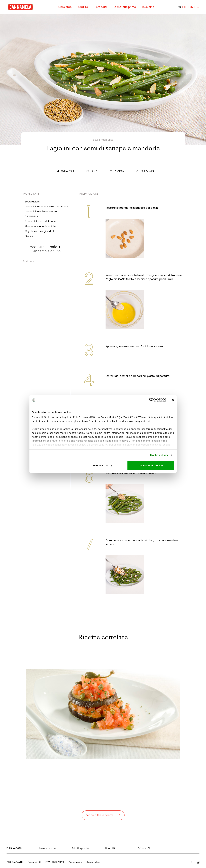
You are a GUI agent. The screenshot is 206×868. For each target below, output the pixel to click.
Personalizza (103, 465)
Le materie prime (125, 7)
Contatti (110, 848)
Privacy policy (75, 862)
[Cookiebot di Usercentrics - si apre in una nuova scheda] (152, 400)
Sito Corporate (81, 848)
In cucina (148, 7)
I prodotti (101, 7)
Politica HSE (144, 848)
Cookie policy (93, 862)
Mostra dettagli (159, 455)
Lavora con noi (48, 848)
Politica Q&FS (14, 848)
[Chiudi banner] (173, 400)
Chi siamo (65, 7)
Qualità (83, 7)
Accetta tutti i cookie (151, 465)
